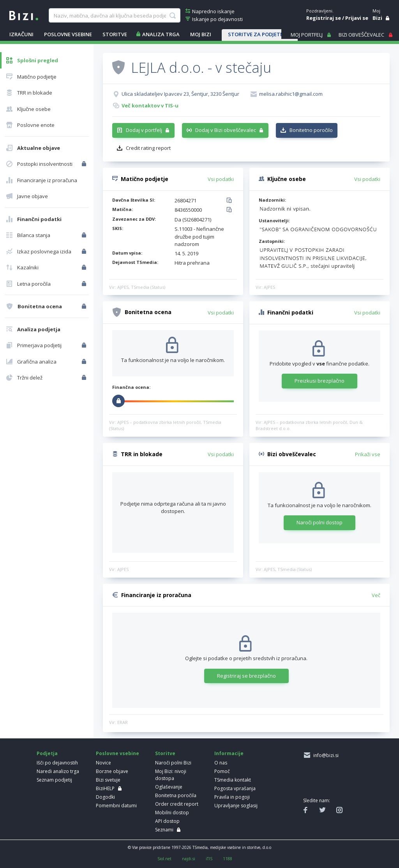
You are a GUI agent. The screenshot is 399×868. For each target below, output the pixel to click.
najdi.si (189, 859)
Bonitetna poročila (176, 795)
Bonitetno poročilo (311, 130)
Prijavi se (357, 18)
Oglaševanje (169, 787)
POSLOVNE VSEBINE (68, 34)
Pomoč (222, 771)
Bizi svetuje (108, 780)
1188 (228, 859)
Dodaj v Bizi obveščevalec (226, 130)
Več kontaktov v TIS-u (150, 105)
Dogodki (105, 797)
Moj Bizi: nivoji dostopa (171, 775)
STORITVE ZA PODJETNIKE (260, 34)
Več (376, 595)
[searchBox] (115, 16)
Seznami (164, 830)
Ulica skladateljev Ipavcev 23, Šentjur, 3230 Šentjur (180, 94)
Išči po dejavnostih (57, 763)
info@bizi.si (325, 755)
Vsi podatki (221, 179)
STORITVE (115, 34)
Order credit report (177, 804)
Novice (103, 763)
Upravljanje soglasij (236, 806)
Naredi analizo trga (58, 771)
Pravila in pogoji (232, 797)
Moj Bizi (201, 34)
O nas (221, 763)
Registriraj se (324, 18)
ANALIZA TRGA (161, 34)
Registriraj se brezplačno (246, 676)
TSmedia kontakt (233, 780)
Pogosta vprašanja (235, 788)
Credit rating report (148, 148)
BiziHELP (105, 788)
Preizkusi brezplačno (320, 381)
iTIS (209, 859)
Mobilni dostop (172, 813)
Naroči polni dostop (320, 522)
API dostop (167, 821)
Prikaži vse (368, 454)
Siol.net (164, 859)
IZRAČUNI (21, 34)
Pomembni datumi (116, 806)
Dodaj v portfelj (144, 130)
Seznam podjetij (54, 780)
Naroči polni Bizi (173, 763)
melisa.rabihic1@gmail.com (291, 94)
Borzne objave (112, 771)
